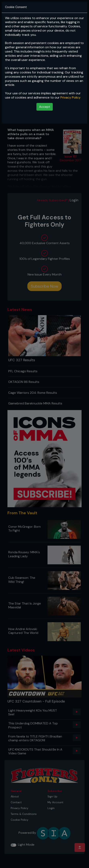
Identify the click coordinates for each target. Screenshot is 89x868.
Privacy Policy (70, 97)
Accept (45, 107)
